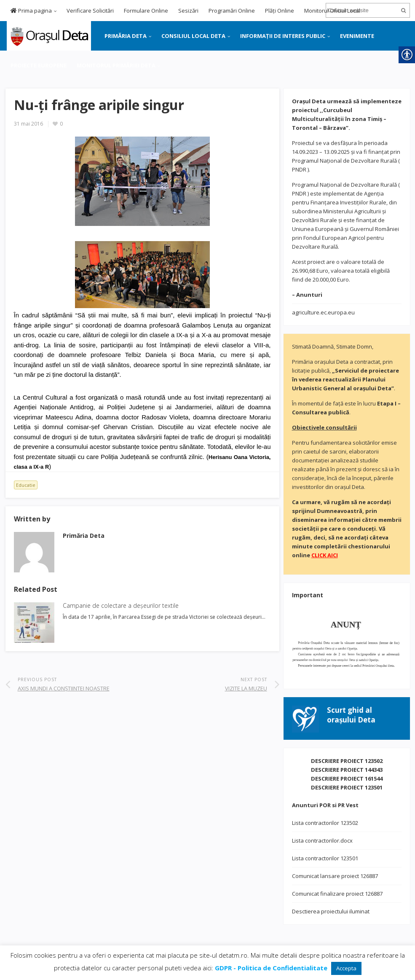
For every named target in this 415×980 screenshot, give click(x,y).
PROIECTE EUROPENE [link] (39, 65)
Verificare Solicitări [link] (90, 11)
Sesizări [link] (188, 11)
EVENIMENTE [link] (357, 36)
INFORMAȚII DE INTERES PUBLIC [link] (283, 36)
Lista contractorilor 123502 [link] (325, 823)
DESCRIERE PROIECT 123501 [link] (347, 787)
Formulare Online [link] (146, 11)
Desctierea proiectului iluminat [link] (331, 911)
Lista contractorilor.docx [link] (322, 840)
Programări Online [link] (232, 11)
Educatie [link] (26, 485)
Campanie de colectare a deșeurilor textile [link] (121, 605)
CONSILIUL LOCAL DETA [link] (193, 36)
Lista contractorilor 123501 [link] (325, 858)
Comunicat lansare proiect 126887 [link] (335, 876)
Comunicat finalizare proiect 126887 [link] (337, 894)
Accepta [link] (346, 968)
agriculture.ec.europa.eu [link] (323, 312)
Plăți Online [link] (280, 11)
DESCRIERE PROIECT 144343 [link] (347, 770)
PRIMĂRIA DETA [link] (126, 36)
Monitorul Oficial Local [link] (332, 11)
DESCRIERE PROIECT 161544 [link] (347, 779)
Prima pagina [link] (31, 11)
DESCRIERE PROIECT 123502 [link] (347, 761)
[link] (48, 35)
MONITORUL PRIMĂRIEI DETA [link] (116, 65)
